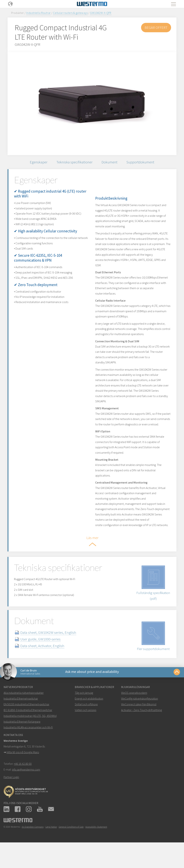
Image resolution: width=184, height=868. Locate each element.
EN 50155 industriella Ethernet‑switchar (26, 726)
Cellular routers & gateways (70, 13)
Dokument (110, 163)
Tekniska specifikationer (74, 163)
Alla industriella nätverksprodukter (24, 714)
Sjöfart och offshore (86, 726)
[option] (92, 103)
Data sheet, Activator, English (47, 666)
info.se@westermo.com (26, 791)
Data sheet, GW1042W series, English (53, 653)
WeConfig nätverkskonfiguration (140, 720)
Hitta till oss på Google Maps (23, 774)
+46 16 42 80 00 (23, 785)
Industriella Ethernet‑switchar (21, 720)
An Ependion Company (33, 848)
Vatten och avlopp (86, 732)
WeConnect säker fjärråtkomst (139, 726)
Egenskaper (37, 163)
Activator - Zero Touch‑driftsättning (142, 732)
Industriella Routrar (38, 13)
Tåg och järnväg (84, 714)
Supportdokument (142, 163)
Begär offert (156, 27)
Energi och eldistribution (89, 720)
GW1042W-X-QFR (101, 13)
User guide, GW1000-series (45, 659)
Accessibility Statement (96, 848)
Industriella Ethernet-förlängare (22, 743)
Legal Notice (51, 848)
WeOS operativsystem (134, 714)
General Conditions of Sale (71, 848)
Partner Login (11, 799)
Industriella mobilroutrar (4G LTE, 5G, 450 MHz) (30, 737)
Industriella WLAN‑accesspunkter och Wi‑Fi (28, 749)
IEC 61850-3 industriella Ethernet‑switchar (28, 732)
